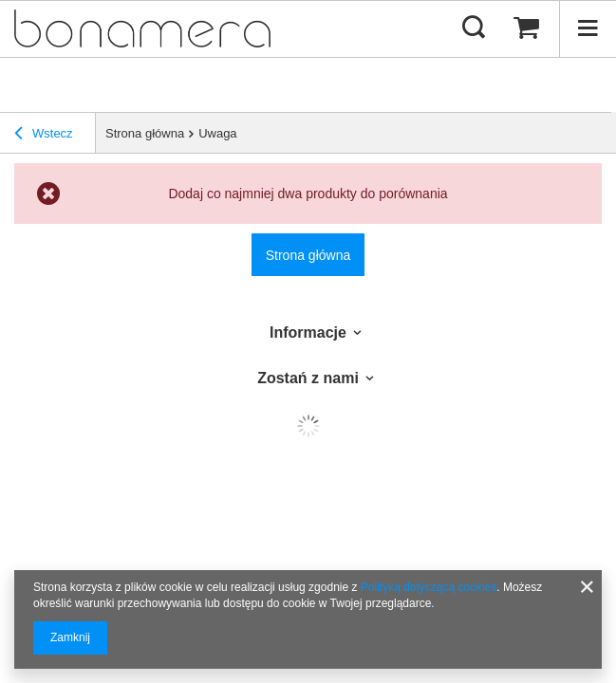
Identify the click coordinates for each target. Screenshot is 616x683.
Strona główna (145, 133)
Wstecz (44, 134)
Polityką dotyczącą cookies (429, 587)
